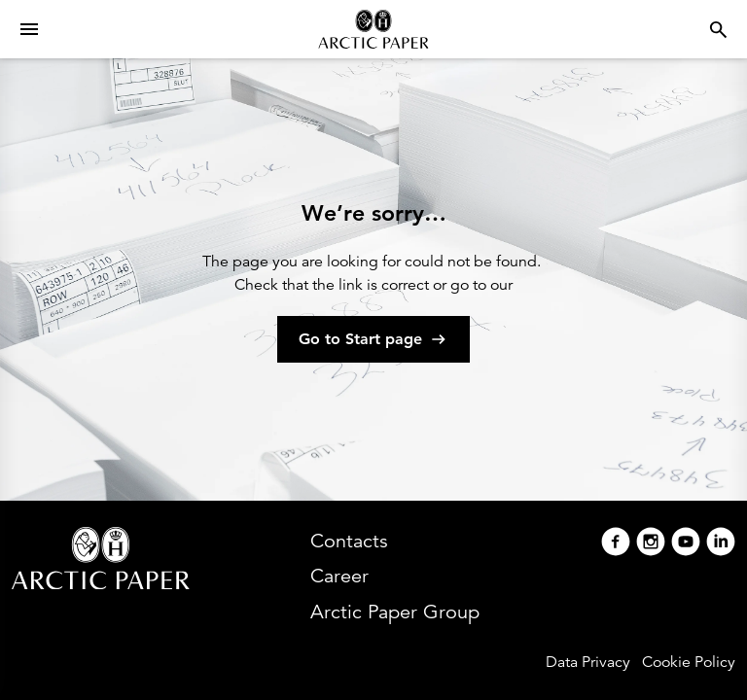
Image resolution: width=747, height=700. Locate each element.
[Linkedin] (721, 544)
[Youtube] (686, 544)
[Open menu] (29, 29)
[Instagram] (651, 544)
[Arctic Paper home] (373, 29)
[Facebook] (616, 544)
